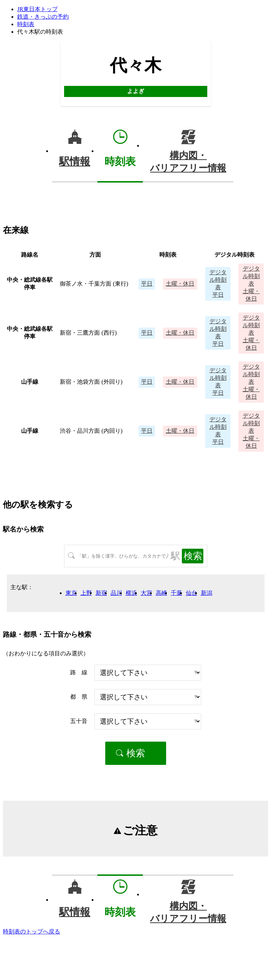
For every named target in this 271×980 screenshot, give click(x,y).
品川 (116, 593)
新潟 (207, 593)
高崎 (161, 593)
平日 (147, 284)
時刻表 (26, 24)
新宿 (101, 593)
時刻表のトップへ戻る (32, 932)
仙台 (192, 593)
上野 (86, 593)
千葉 (176, 593)
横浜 (131, 593)
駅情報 (75, 161)
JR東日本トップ (37, 9)
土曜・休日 (180, 284)
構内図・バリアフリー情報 (188, 162)
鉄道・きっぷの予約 (43, 17)
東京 (71, 593)
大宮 (146, 593)
